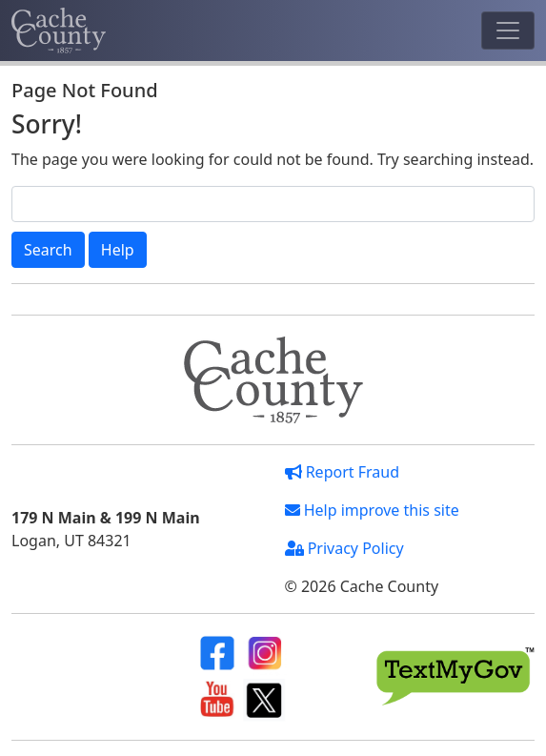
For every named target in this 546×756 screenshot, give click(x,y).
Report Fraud (343, 472)
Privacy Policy (344, 548)
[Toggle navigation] (508, 31)
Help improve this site (372, 510)
